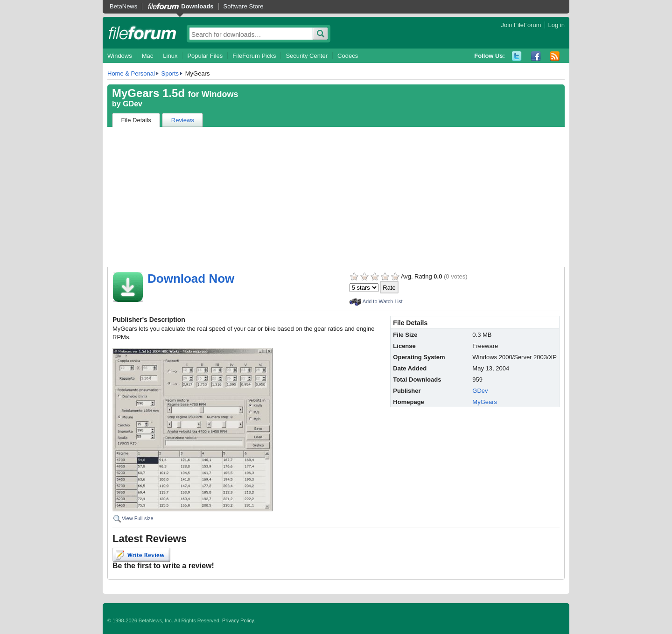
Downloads (197, 6)
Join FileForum (521, 25)
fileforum (143, 33)
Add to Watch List (383, 301)
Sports (170, 73)
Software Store (244, 6)
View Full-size (138, 518)
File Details (136, 120)
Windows (120, 56)
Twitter (517, 56)
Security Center (307, 56)
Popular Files (205, 56)
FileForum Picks (254, 56)
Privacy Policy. (239, 620)
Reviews (183, 120)
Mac (148, 56)
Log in (556, 25)
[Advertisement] (336, 197)
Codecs (348, 56)
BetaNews (123, 6)
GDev (133, 104)
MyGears (485, 402)
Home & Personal (131, 73)
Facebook (536, 56)
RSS (555, 56)
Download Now (191, 279)
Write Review (141, 555)
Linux (170, 56)
